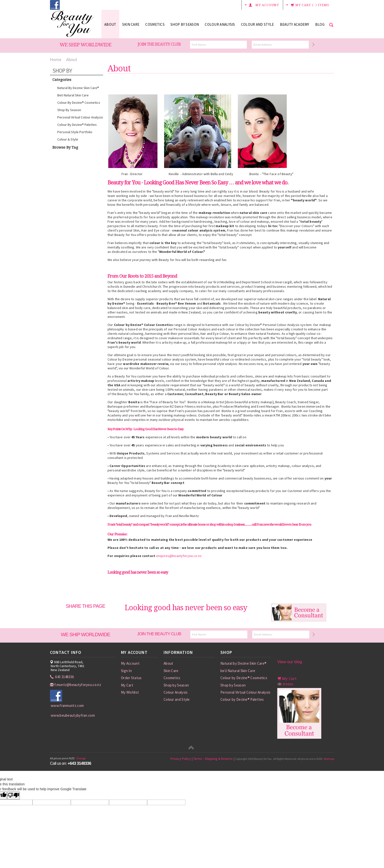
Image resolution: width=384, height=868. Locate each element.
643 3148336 (62, 677)
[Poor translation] (13, 796)
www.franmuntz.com (67, 706)
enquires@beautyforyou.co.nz (179, 556)
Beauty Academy (295, 24)
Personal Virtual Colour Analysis (80, 117)
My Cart (127, 685)
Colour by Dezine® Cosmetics (79, 103)
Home (56, 59)
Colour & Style (68, 139)
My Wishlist (130, 692)
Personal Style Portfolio (75, 132)
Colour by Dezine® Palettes (77, 125)
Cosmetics (155, 24)
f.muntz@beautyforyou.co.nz (76, 685)
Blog (320, 24)
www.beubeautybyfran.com (73, 715)
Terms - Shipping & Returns (213, 759)
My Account (130, 663)
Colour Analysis (220, 24)
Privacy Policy (181, 759)
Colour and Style (258, 24)
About (110, 24)
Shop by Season (185, 24)
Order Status (131, 678)
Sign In (126, 671)
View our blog (290, 662)
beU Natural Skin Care (73, 95)
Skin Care (131, 24)
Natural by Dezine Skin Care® (78, 88)
